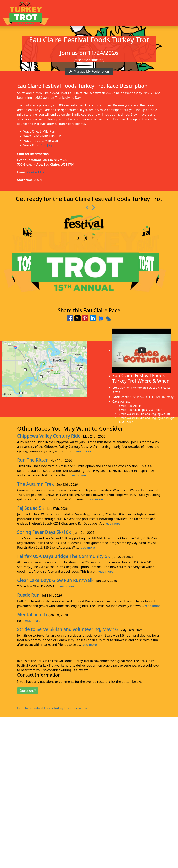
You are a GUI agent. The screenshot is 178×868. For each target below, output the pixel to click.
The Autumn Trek (36, 484)
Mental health (32, 614)
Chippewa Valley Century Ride (49, 436)
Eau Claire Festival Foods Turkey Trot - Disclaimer (52, 708)
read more (84, 451)
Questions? (28, 691)
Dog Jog (46, 145)
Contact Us (36, 172)
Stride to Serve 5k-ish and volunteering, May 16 (67, 629)
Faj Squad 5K (31, 508)
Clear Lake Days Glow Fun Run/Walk (55, 580)
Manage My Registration (89, 71)
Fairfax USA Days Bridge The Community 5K (64, 556)
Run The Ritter (32, 460)
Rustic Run (28, 595)
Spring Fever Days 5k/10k (44, 532)
